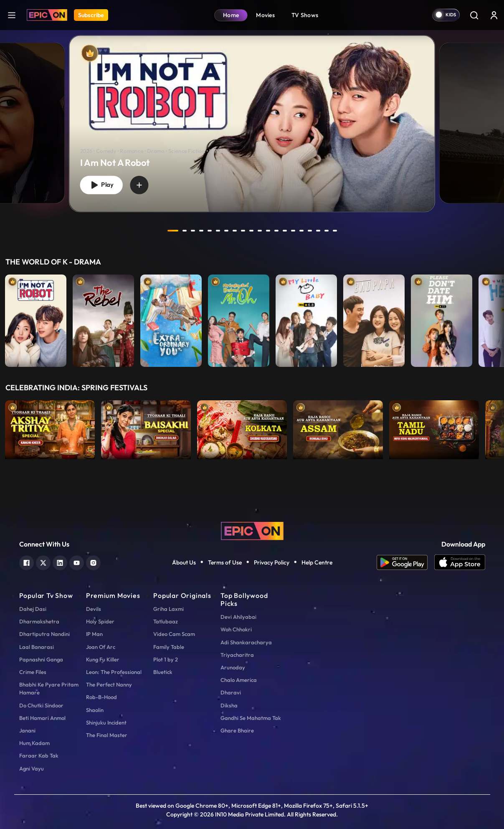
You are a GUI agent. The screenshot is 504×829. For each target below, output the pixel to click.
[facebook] (27, 562)
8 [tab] (235, 231)
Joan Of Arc (101, 647)
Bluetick (163, 672)
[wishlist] (139, 185)
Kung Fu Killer (103, 659)
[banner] (252, 124)
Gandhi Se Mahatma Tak (251, 718)
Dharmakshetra (39, 621)
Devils (94, 609)
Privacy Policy (272, 562)
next (354, 231)
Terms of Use (225, 562)
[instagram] (93, 562)
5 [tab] (210, 231)
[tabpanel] (252, 117)
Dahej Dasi (33, 609)
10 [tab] (251, 231)
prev (151, 231)
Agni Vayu (32, 768)
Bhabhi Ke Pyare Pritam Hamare (49, 688)
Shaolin (95, 710)
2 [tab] (185, 231)
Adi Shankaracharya (246, 642)
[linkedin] (60, 562)
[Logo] (47, 15)
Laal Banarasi (37, 647)
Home (231, 15)
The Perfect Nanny (109, 684)
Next (496, 319)
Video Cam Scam (174, 634)
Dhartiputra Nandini (44, 634)
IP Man (94, 634)
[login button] (494, 15)
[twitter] (43, 562)
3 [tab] (193, 231)
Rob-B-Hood (101, 697)
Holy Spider (100, 621)
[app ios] (460, 562)
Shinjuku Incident (106, 722)
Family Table (169, 647)
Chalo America (239, 680)
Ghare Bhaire (237, 730)
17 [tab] (310, 231)
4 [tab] (201, 231)
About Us (184, 562)
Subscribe (91, 15)
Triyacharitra (237, 655)
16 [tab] (301, 231)
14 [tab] (285, 231)
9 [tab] (243, 231)
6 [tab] (218, 231)
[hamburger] (12, 15)
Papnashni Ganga (41, 659)
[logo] (252, 530)
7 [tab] (226, 231)
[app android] (405, 562)
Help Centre (317, 562)
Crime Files (33, 672)
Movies (265, 15)
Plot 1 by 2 (166, 659)
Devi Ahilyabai (238, 617)
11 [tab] (260, 231)
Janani (27, 730)
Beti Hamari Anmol (42, 718)
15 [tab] (293, 231)
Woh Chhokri (236, 629)
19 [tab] (327, 231)
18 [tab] (318, 231)
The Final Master (107, 735)
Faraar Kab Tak (39, 755)
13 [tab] (276, 231)
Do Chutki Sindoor (41, 705)
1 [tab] (173, 231)
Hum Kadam (34, 743)
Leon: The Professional (114, 672)
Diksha (229, 705)
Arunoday (233, 667)
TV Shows (305, 15)
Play (101, 185)
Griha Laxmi (168, 609)
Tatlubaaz (166, 621)
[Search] (474, 15)
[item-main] (36, 319)
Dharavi (231, 692)
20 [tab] (335, 231)
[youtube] (77, 562)
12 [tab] (268, 231)
